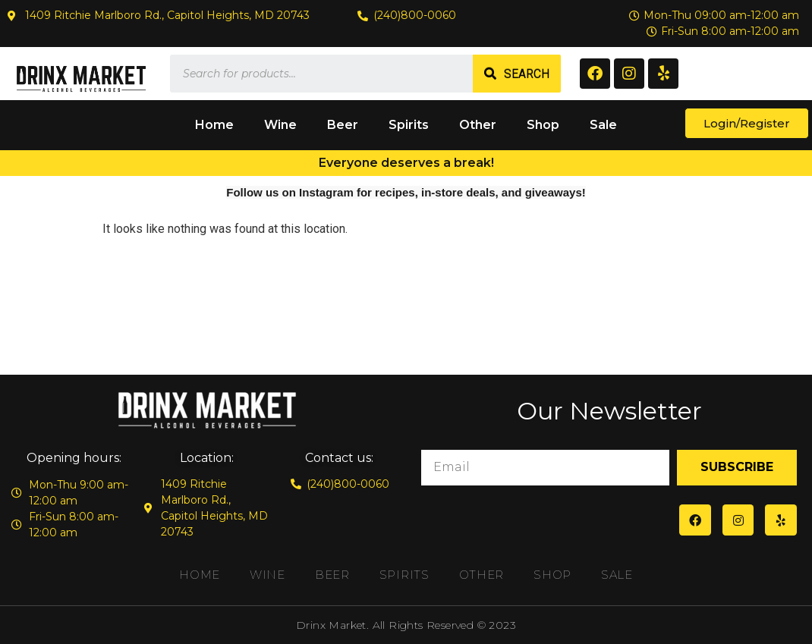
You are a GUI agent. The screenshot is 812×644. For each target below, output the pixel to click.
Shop (543, 125)
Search (527, 74)
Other (478, 125)
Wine (280, 125)
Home (214, 125)
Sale (603, 125)
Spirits (409, 125)
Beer (343, 125)
